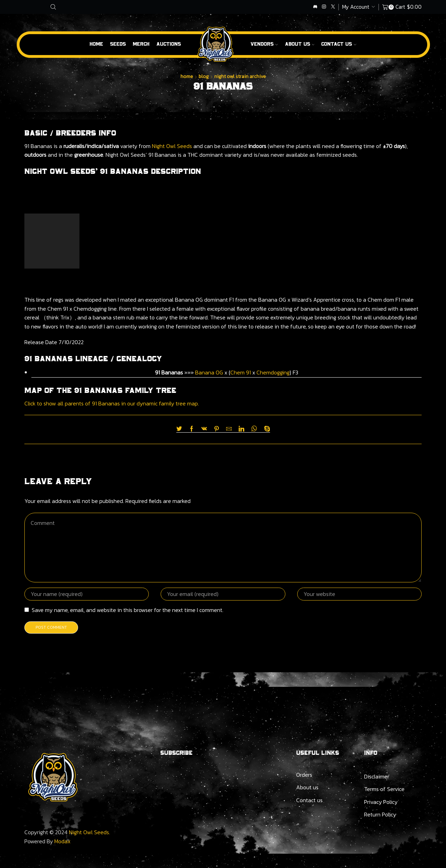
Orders (304, 775)
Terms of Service (384, 789)
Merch (141, 44)
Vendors (264, 44)
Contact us (309, 800)
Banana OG (209, 372)
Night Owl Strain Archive (240, 76)
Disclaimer (377, 776)
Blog (204, 76)
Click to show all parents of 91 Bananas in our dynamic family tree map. (112, 403)
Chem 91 (241, 372)
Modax (62, 841)
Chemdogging (273, 372)
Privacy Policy (381, 802)
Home (96, 44)
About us (300, 44)
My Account (356, 7)
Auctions (169, 44)
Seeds (118, 44)
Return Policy (380, 814)
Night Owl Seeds (172, 146)
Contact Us (339, 44)
